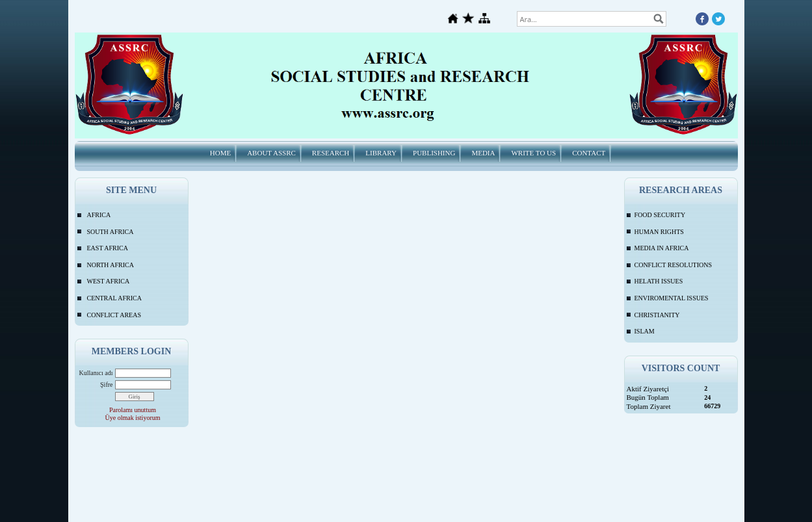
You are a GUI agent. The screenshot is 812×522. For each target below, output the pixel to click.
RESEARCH (331, 153)
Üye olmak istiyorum (133, 418)
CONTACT (589, 153)
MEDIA (483, 153)
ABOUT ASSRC (271, 153)
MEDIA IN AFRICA (662, 248)
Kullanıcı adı (96, 373)
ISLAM (645, 331)
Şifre (106, 385)
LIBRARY (381, 153)
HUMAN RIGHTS (659, 232)
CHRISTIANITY (657, 315)
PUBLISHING (434, 153)
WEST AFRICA (109, 281)
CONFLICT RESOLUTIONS (674, 265)
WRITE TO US (533, 153)
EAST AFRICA (108, 248)
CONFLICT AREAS (114, 315)
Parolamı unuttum (133, 410)
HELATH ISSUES (659, 281)
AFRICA (99, 215)
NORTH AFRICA (111, 265)
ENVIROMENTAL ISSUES (672, 298)
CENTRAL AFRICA (114, 298)
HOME (220, 153)
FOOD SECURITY (660, 215)
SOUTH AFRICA (111, 232)
